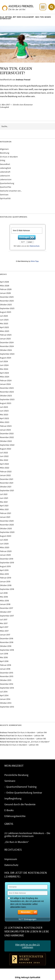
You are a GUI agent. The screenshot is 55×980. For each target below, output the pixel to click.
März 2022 (5, 468)
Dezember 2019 (7, 559)
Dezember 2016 (7, 639)
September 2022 (7, 445)
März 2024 (5, 377)
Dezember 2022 (7, 434)
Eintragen (24, 237)
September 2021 (7, 491)
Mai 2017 (4, 623)
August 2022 (6, 449)
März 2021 (4, 509)
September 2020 (7, 532)
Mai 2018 (4, 597)
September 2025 (7, 308)
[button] (43, 7)
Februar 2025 (6, 335)
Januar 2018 (5, 604)
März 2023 (5, 422)
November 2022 (7, 437)
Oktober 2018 (6, 585)
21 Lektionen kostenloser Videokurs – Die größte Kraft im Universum (27, 835)
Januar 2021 (5, 517)
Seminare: (10, 781)
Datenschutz (35, 246)
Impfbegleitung (13, 798)
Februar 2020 (6, 551)
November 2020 (7, 525)
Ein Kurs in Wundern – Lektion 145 (24, 745)
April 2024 (4, 373)
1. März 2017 (5, 105)
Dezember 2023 (7, 388)
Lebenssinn (5, 176)
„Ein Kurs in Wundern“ (17, 842)
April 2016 (4, 661)
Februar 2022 (6, 472)
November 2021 (7, 483)
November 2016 (7, 642)
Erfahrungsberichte (15, 816)
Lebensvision (6, 180)
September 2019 (7, 563)
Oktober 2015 (6, 680)
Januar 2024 (5, 384)
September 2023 (7, 399)
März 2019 (4, 574)
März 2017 (4, 631)
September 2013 (7, 707)
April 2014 (4, 696)
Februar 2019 (5, 578)
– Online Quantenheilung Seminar (23, 793)
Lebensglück (4, 107)
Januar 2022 (5, 475)
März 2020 (5, 547)
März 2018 (4, 601)
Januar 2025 (5, 339)
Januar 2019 (5, 582)
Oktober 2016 (6, 646)
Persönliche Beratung (16, 775)
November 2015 (7, 676)
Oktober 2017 (6, 612)
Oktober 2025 (6, 305)
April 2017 (4, 627)
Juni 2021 (4, 498)
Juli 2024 (4, 361)
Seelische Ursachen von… (11, 191)
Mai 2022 (4, 460)
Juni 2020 (4, 544)
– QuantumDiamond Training (20, 787)
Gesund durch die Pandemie (20, 804)
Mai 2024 (4, 369)
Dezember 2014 (7, 684)
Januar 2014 (5, 699)
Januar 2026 (5, 293)
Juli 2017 (4, 620)
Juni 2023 (4, 411)
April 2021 (4, 506)
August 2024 (5, 358)
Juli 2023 (4, 407)
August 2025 (5, 312)
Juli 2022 (4, 453)
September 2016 (7, 650)
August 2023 (6, 403)
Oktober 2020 (6, 529)
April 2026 (4, 282)
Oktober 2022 (6, 441)
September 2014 (7, 688)
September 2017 (7, 616)
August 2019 (5, 566)
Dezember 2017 (6, 608)
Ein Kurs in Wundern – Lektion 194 (32, 733)
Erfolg (3, 160)
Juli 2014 (4, 692)
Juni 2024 (4, 365)
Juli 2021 (4, 494)
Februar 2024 (6, 381)
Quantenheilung (7, 183)
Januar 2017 (5, 635)
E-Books (9, 810)
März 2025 (5, 331)
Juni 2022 (4, 456)
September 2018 (7, 589)
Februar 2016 (5, 665)
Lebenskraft (5, 172)
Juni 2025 (4, 320)
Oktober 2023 (6, 396)
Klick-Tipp (35, 261)
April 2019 (4, 570)
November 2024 (7, 346)
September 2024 (7, 354)
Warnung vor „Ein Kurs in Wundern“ (34, 742)
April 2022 (4, 464)
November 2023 (7, 392)
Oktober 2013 (6, 703)
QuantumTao (5, 187)
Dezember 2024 (7, 343)
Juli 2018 (4, 593)
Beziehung (5, 153)
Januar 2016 (5, 669)
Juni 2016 (4, 654)
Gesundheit (5, 164)
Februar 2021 (5, 513)
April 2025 (4, 327)
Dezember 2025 (7, 297)
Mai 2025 (4, 324)
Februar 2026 (6, 289)
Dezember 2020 (7, 521)
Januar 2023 (5, 430)
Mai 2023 (4, 415)
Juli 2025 (4, 316)
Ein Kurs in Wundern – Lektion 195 (31, 739)
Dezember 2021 (7, 479)
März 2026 (5, 286)
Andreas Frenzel (23, 80)
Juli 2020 (4, 540)
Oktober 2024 (6, 350)
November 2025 (7, 301)
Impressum (11, 859)
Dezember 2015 (7, 673)
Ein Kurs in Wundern (9, 157)
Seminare (4, 195)
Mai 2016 (4, 657)
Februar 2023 (6, 426)
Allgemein (4, 149)
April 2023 (4, 418)
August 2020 (6, 536)
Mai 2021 (4, 502)
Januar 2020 (5, 555)
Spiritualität (5, 198)
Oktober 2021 (6, 487)
